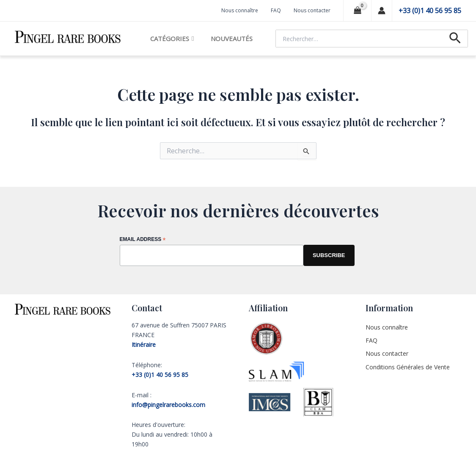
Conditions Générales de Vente (408, 367)
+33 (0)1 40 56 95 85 (430, 11)
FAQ (276, 10)
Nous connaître (240, 10)
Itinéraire (144, 345)
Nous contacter (312, 10)
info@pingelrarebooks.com (168, 405)
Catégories (172, 39)
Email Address (143, 240)
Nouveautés (232, 39)
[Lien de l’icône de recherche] (455, 39)
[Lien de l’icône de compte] (382, 11)
